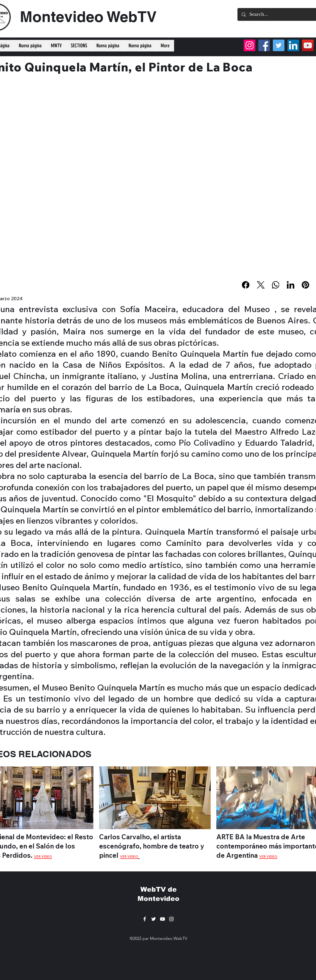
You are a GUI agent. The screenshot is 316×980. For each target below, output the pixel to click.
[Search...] (283, 14)
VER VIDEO (129, 857)
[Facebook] (246, 285)
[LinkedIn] (291, 285)
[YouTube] (308, 45)
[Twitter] (279, 45)
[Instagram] (249, 45)
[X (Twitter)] (261, 285)
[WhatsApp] (276, 285)
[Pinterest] (305, 285)
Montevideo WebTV (88, 17)
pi (102, 855)
